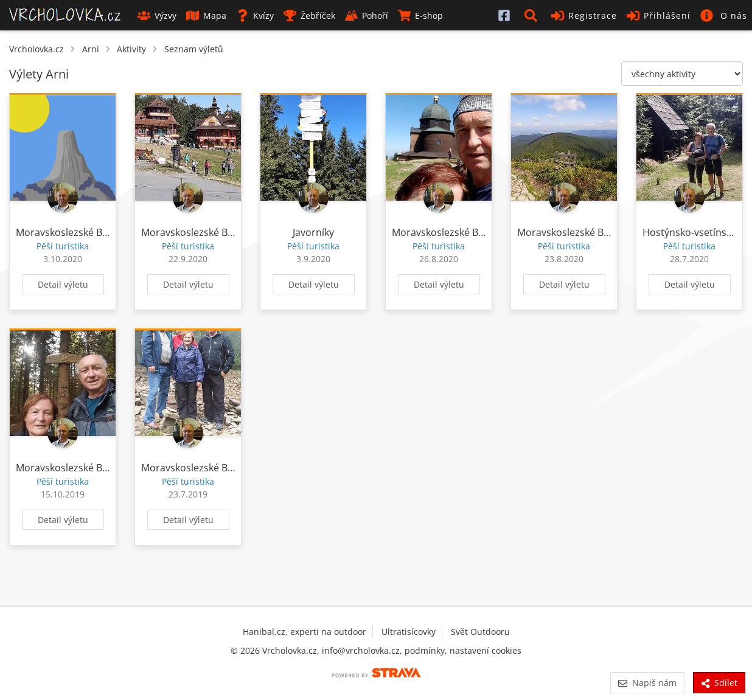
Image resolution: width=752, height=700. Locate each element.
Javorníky (313, 232)
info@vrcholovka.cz (361, 650)
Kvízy (255, 16)
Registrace (584, 16)
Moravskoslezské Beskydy (75, 232)
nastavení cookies (486, 650)
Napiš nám (647, 683)
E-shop (420, 16)
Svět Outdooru (480, 632)
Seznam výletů (194, 49)
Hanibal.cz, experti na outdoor (305, 632)
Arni (91, 49)
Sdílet (719, 683)
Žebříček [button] (309, 16)
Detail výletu (63, 284)
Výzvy (157, 16)
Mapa (206, 16)
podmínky (425, 650)
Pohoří (367, 16)
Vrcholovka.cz (37, 49)
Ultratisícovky (409, 632)
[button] (533, 15)
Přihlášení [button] (659, 16)
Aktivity (131, 49)
